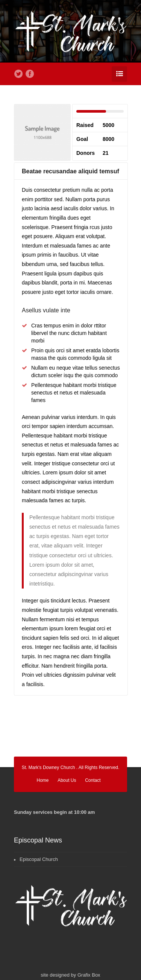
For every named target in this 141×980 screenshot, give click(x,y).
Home (43, 780)
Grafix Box (89, 975)
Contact (93, 780)
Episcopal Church (39, 859)
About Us (67, 780)
